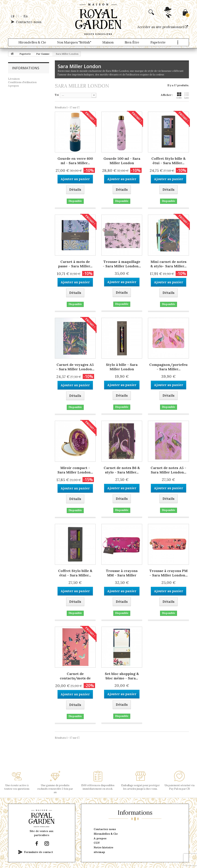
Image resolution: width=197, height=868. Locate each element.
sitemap (99, 852)
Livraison (14, 79)
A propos (13, 86)
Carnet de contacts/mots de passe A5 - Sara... (75, 676)
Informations (26, 68)
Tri (57, 95)
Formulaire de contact (38, 852)
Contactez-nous (29, 22)
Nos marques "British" (74, 42)
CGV (97, 843)
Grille (179, 96)
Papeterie (158, 42)
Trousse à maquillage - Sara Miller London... (122, 264)
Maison (108, 42)
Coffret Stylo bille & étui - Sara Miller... (169, 161)
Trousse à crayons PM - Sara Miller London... (169, 573)
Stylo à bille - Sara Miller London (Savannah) (122, 367)
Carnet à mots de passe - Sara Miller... (75, 264)
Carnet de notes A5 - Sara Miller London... (168, 470)
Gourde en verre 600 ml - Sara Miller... (75, 161)
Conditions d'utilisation (22, 82)
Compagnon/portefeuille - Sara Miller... (168, 367)
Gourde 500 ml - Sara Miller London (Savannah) (122, 161)
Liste (187, 96)
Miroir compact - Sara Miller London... (75, 470)
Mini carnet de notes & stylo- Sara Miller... (168, 264)
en (26, 16)
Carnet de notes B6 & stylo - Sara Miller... (122, 470)
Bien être (132, 42)
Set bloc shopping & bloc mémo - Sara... (122, 676)
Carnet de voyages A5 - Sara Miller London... (75, 367)
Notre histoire (104, 847)
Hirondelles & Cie (32, 42)
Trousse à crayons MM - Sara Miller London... (122, 573)
